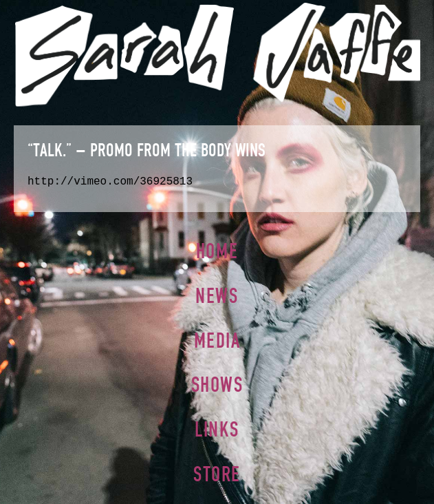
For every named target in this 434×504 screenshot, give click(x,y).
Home (217, 251)
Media (217, 340)
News (217, 296)
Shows (217, 385)
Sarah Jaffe (217, 54)
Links (217, 429)
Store (217, 474)
